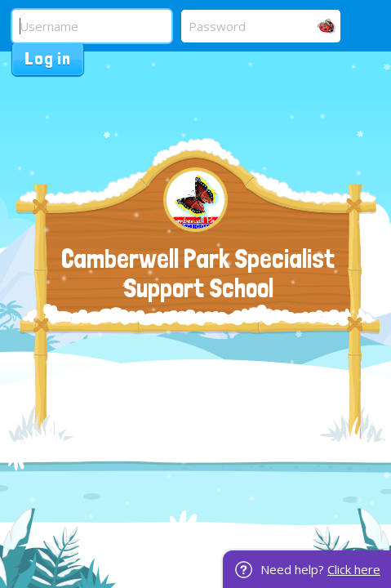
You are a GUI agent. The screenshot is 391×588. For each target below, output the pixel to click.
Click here (354, 569)
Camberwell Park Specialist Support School (198, 274)
